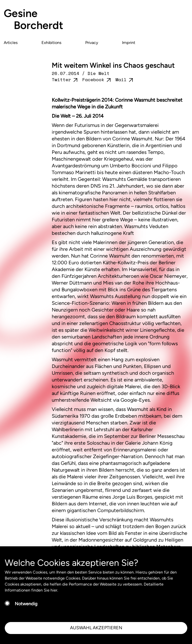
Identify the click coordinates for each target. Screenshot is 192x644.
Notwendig (26, 604)
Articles (11, 43)
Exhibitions (51, 43)
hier (54, 590)
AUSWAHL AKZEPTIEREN (96, 628)
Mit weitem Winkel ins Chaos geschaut (113, 65)
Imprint (129, 43)
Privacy (92, 43)
